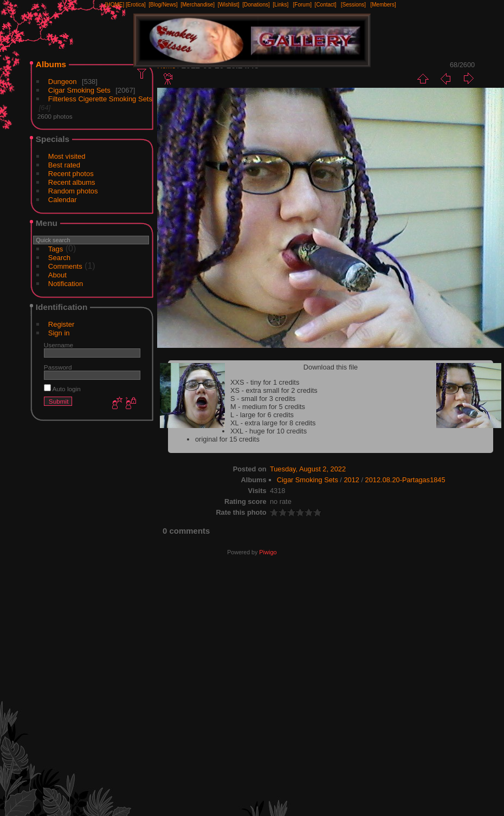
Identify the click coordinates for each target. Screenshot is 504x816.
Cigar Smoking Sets (79, 90)
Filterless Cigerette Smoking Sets (100, 99)
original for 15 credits (227, 439)
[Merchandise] (198, 5)
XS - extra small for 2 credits (274, 390)
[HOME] (115, 5)
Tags (56, 249)
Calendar (63, 200)
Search (59, 258)
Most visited (67, 156)
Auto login (62, 389)
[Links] (280, 5)
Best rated (64, 165)
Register (61, 324)
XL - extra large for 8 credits (273, 423)
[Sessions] (353, 5)
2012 (351, 480)
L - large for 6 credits (262, 415)
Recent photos (71, 174)
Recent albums (72, 182)
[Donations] (256, 5)
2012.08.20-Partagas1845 (405, 480)
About (57, 275)
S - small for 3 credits (263, 399)
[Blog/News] (163, 5)
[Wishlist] (229, 5)
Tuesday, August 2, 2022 (308, 469)
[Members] (383, 5)
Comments (65, 266)
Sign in (59, 333)
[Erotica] (136, 5)
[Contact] (326, 5)
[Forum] (302, 5)
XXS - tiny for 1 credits (265, 382)
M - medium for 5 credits (268, 407)
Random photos (73, 191)
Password (58, 367)
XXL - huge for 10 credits (269, 431)
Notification (66, 284)
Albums (51, 64)
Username (59, 345)
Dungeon (63, 82)
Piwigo (268, 552)
